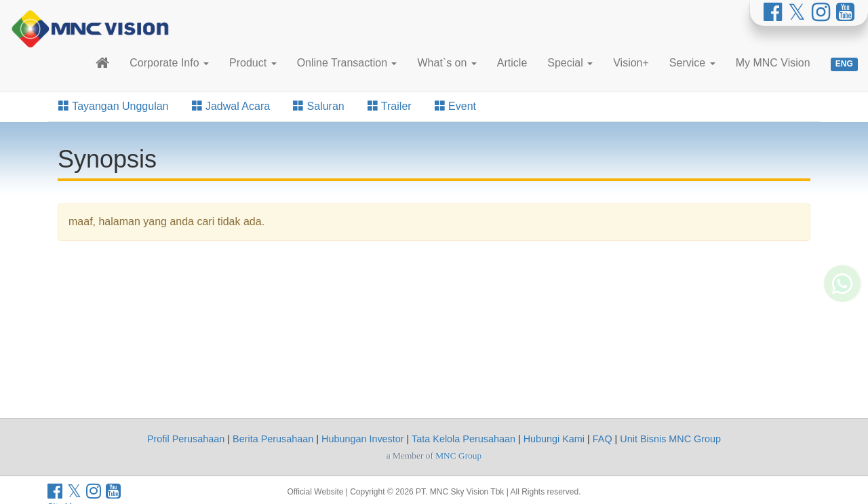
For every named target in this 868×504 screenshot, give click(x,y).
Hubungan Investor (363, 439)
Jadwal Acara (231, 106)
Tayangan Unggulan (114, 106)
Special (570, 63)
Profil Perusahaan (186, 439)
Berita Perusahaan (273, 439)
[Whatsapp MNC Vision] (842, 270)
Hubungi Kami (554, 439)
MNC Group (458, 455)
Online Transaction (347, 63)
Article (512, 63)
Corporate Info (169, 63)
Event (455, 106)
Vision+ (631, 63)
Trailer (390, 106)
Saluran (319, 106)
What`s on (447, 63)
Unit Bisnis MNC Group (670, 439)
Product (253, 63)
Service (692, 63)
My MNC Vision (773, 63)
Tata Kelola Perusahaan (463, 439)
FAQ (603, 439)
